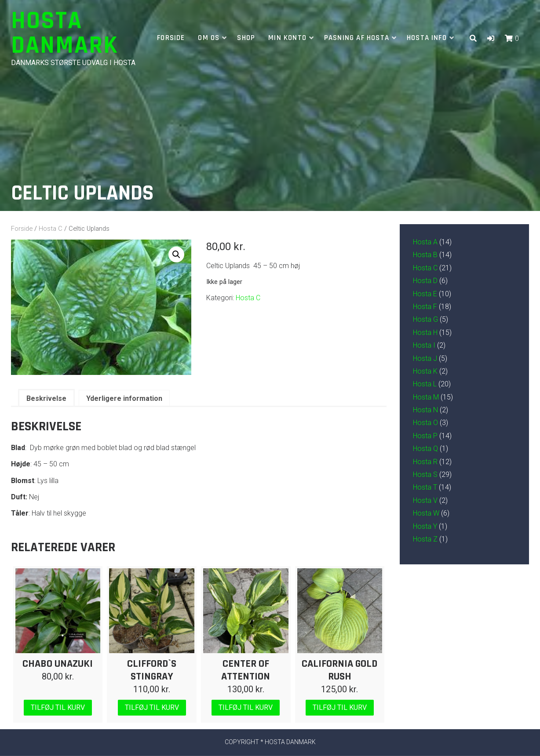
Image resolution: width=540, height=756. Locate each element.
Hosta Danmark (65, 33)
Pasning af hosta (357, 38)
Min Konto (287, 38)
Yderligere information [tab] (124, 398)
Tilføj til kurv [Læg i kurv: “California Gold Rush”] (340, 707)
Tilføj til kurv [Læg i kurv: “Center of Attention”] (246, 707)
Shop (246, 38)
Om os (209, 38)
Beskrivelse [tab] (46, 398)
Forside (171, 38)
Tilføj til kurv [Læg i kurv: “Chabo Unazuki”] (58, 707)
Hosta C (51, 229)
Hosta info (427, 38)
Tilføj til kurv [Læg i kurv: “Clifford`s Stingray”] (152, 707)
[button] (491, 38)
